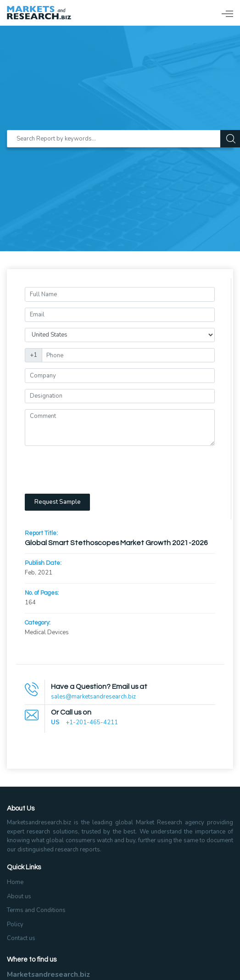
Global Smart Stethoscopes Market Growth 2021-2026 (116, 543)
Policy (15, 924)
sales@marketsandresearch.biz (93, 697)
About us (19, 896)
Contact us (21, 938)
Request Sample (58, 502)
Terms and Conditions (36, 910)
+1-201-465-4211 (92, 722)
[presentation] (95, 470)
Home (15, 882)
